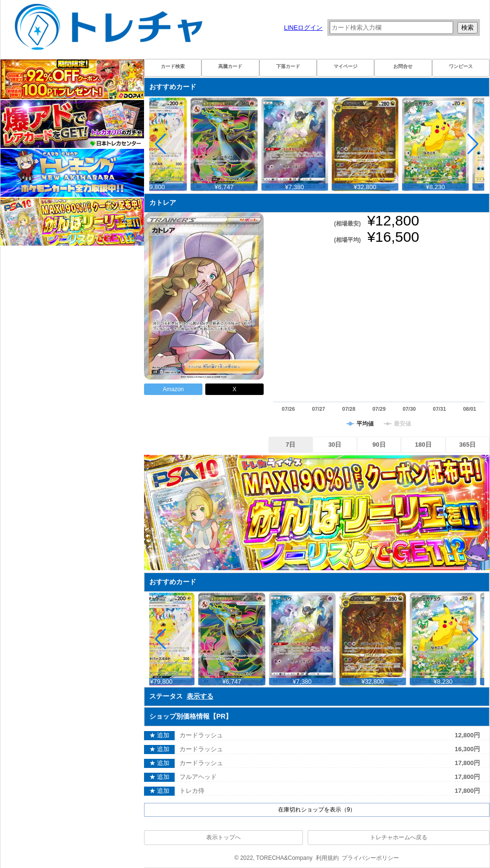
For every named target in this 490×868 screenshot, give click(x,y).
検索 (468, 28)
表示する (200, 696)
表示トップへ (223, 837)
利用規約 (327, 858)
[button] (473, 144)
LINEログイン (303, 28)
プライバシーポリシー (370, 858)
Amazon (173, 389)
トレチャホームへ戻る (399, 837)
